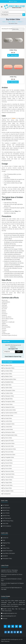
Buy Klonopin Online (8, 415)
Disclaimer (5, 556)
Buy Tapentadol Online (9, 474)
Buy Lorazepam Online (9, 424)
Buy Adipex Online (8, 365)
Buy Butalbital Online (8, 382)
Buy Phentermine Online (9, 455)
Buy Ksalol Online (7, 418)
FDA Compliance (7, 526)
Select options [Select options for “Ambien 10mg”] (14, 55)
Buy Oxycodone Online (9, 443)
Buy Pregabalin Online (9, 457)
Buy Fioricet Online (8, 404)
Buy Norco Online (8, 438)
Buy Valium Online (8, 480)
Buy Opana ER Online (8, 441)
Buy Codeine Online (8, 393)
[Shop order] (18, 29)
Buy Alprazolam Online (9, 368)
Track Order (5, 523)
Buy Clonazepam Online (9, 390)
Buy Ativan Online (7, 374)
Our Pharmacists (7, 518)
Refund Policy (6, 510)
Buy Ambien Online (8, 371)
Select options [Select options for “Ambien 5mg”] (14, 82)
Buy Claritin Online (8, 388)
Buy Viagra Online (7, 483)
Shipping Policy (6, 543)
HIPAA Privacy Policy (8, 521)
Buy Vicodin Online (8, 485)
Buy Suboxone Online (8, 471)
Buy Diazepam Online (8, 396)
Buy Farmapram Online (9, 402)
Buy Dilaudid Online (8, 399)
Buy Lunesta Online (8, 429)
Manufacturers (6, 508)
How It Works (6, 513)
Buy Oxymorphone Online (9, 449)
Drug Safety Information (9, 553)
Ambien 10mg (13, 50)
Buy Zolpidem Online (8, 491)
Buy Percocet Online (8, 452)
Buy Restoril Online (8, 463)
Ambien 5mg (13, 77)
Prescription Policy (7, 558)
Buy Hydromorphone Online (10, 413)
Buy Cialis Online (7, 385)
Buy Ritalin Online (7, 466)
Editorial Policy (6, 516)
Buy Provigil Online (8, 460)
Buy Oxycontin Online (8, 446)
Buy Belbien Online (8, 376)
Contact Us (5, 538)
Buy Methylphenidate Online (10, 435)
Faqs (4, 540)
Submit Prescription (7, 551)
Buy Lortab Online (8, 427)
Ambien (14, 118)
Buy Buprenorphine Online (10, 379)
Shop (4, 545)
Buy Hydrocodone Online (9, 410)
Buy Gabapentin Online (9, 407)
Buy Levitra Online (8, 421)
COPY (19, 352)
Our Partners (6, 505)
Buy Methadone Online (9, 432)
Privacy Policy (6, 548)
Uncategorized (7, 494)
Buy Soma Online (7, 469)
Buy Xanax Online (7, 488)
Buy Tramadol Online (8, 477)
